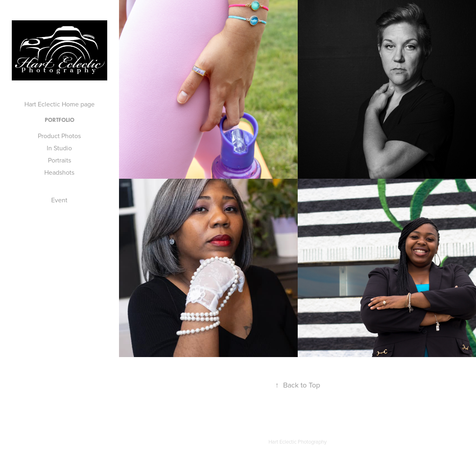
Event (59, 200)
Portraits (59, 160)
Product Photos (59, 136)
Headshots (59, 172)
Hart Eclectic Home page (59, 104)
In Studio (59, 148)
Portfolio (59, 120)
